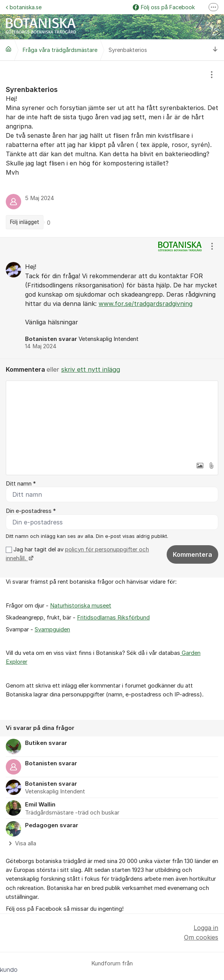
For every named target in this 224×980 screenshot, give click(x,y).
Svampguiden (52, 629)
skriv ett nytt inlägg (91, 369)
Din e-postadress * (31, 511)
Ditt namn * (21, 484)
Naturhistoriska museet (81, 606)
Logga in (206, 928)
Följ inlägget (25, 222)
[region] (112, 149)
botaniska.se (24, 7)
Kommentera (192, 554)
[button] (200, 466)
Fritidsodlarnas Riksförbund (113, 618)
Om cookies (201, 937)
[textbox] (112, 419)
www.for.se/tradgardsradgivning (145, 304)
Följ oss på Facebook (164, 7)
